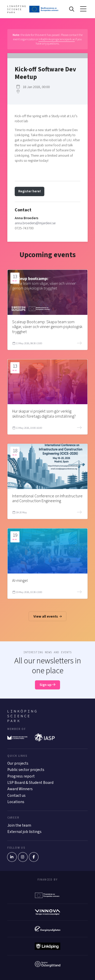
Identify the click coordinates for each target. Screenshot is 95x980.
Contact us (16, 795)
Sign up (48, 685)
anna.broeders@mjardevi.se (35, 223)
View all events (48, 616)
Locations (16, 802)
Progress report (21, 776)
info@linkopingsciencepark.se (57, 39)
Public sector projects (26, 770)
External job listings (24, 832)
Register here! (30, 191)
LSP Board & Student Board (30, 783)
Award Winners (20, 789)
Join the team (19, 825)
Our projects (18, 763)
